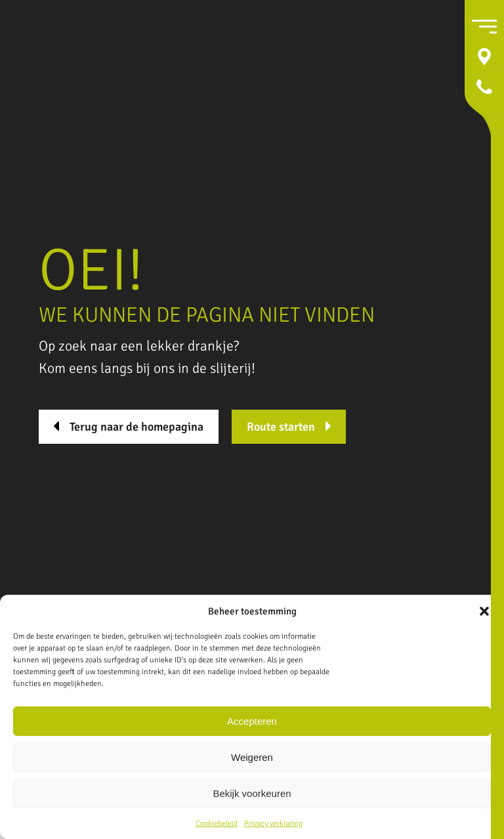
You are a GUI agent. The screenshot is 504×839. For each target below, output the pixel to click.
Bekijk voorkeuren (252, 793)
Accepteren (252, 721)
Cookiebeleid (217, 824)
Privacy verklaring (273, 824)
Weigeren (252, 757)
